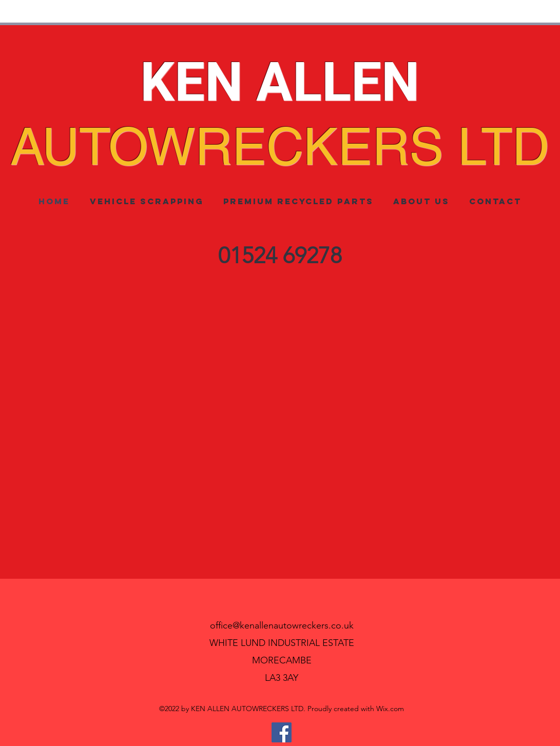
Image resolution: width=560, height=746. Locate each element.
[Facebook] (282, 732)
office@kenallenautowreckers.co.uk (282, 625)
